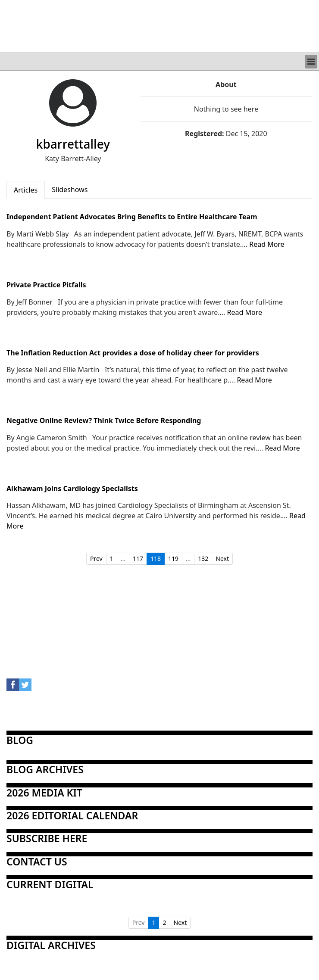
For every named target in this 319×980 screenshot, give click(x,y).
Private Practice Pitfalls (46, 285)
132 (203, 558)
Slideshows (70, 190)
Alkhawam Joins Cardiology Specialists (72, 489)
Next (222, 558)
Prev (96, 558)
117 (138, 558)
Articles (26, 190)
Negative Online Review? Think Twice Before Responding (104, 421)
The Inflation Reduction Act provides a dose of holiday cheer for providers (133, 353)
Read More (267, 244)
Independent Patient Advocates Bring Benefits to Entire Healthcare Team (132, 217)
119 (173, 558)
